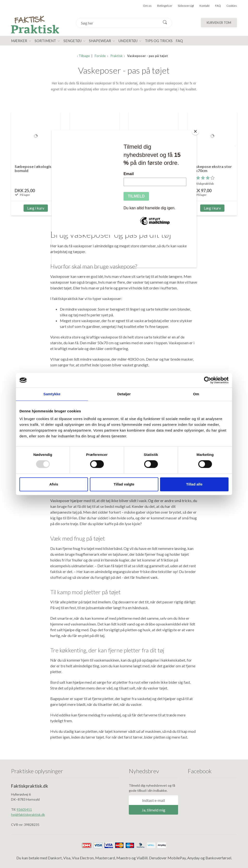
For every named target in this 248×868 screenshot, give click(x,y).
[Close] (195, 131)
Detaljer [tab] (124, 394)
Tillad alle (194, 484)
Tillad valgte (124, 484)
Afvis (54, 484)
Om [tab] (196, 394)
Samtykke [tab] (52, 394)
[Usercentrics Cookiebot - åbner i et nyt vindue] (208, 380)
